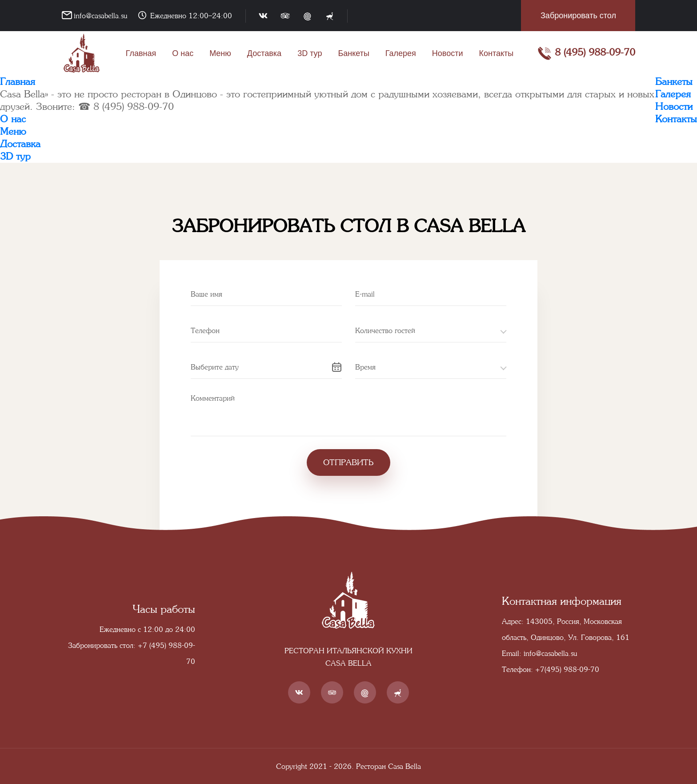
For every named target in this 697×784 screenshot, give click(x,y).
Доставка (264, 53)
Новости (448, 53)
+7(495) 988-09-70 (567, 669)
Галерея (401, 53)
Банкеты (353, 53)
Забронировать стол (578, 16)
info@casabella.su (100, 16)
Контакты (497, 53)
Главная (141, 53)
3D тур (310, 53)
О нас (183, 53)
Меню (220, 53)
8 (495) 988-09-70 (586, 53)
